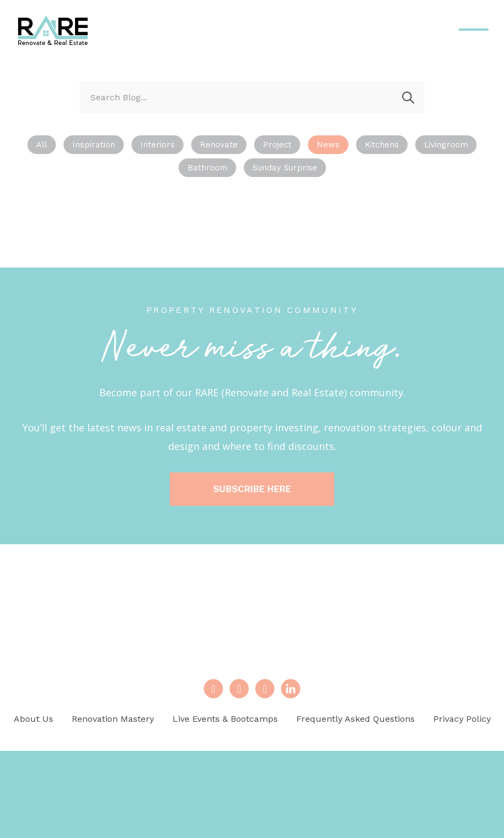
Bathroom (207, 168)
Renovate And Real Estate (54, 30)
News (328, 145)
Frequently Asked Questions (356, 719)
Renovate (219, 145)
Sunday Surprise (285, 168)
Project (277, 145)
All (42, 145)
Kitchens (382, 145)
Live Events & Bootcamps (225, 719)
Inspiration (94, 145)
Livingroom (446, 145)
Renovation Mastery (113, 719)
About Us (33, 719)
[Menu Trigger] (474, 29)
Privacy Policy (462, 719)
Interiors (157, 145)
